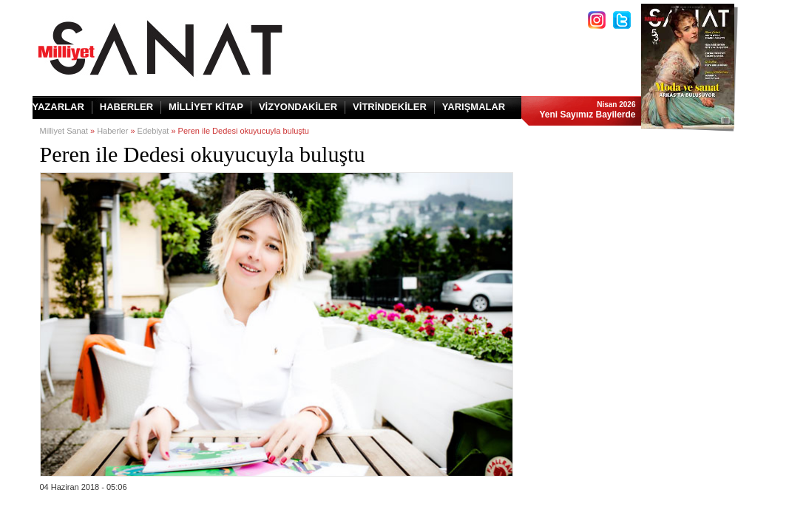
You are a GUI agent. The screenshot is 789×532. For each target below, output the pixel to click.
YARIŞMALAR (474, 107)
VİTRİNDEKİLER (390, 107)
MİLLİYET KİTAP (206, 107)
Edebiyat (153, 131)
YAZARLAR (58, 107)
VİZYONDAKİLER (298, 107)
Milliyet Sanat (64, 131)
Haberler (112, 131)
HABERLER (126, 107)
